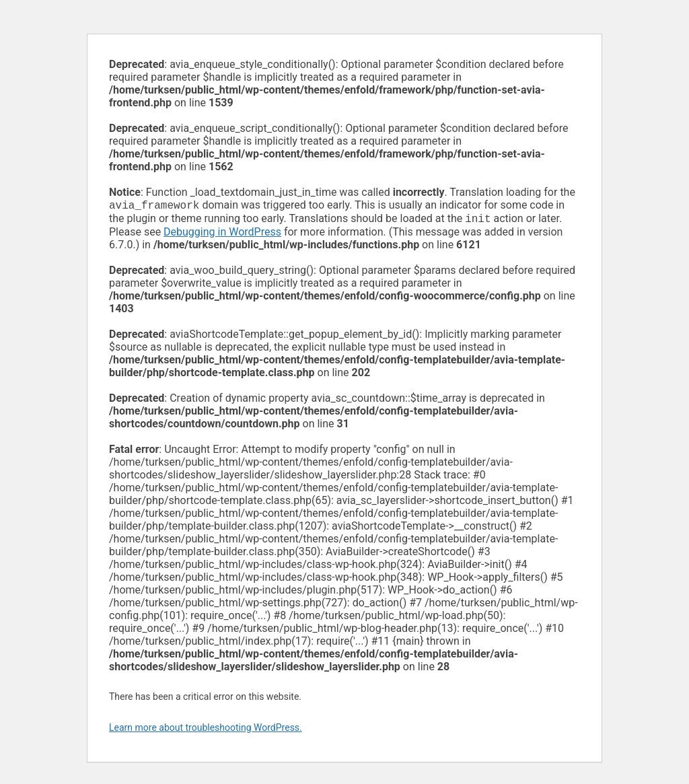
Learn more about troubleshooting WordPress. (206, 730)
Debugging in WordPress (222, 235)
